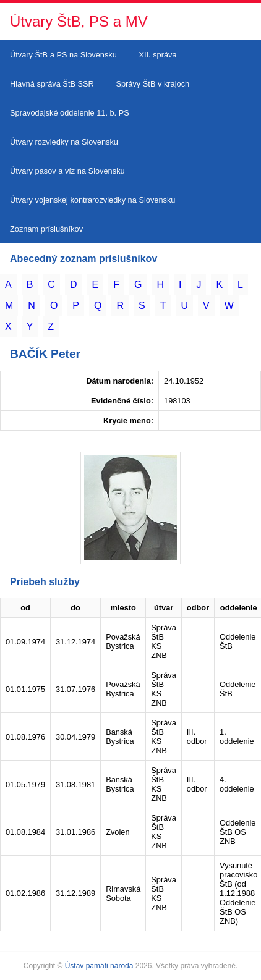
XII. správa (157, 55)
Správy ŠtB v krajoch (152, 84)
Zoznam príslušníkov (46, 229)
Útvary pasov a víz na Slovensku (67, 171)
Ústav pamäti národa (99, 966)
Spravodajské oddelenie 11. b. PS (70, 113)
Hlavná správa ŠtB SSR (52, 84)
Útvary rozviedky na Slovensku (64, 142)
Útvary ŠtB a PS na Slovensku (63, 55)
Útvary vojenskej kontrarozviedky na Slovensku (92, 200)
